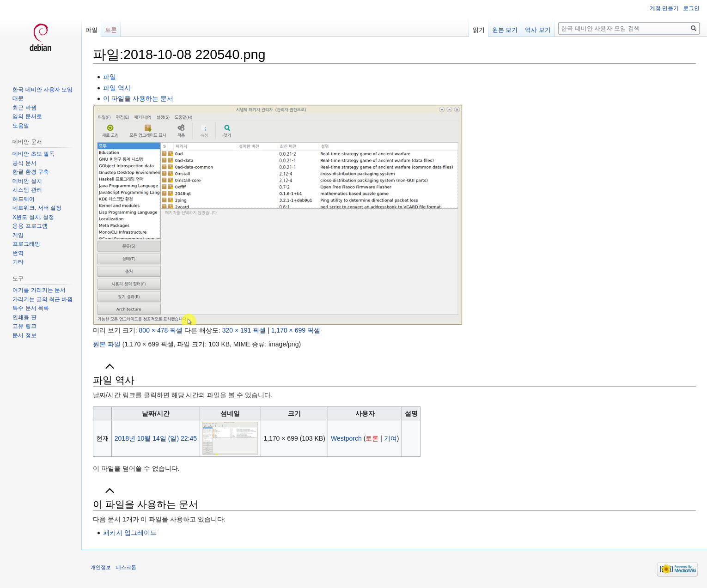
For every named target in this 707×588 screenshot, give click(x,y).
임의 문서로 (27, 116)
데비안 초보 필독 (34, 154)
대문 (18, 98)
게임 (18, 235)
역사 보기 (538, 30)
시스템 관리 (27, 190)
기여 (390, 438)
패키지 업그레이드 (130, 533)
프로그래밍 (26, 244)
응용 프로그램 (30, 226)
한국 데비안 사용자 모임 (43, 90)
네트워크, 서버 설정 (37, 208)
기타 (18, 262)
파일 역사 (117, 88)
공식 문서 (24, 163)
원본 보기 (505, 30)
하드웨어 (24, 199)
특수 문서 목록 (31, 308)
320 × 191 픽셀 (244, 330)
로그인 (691, 8)
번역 (18, 253)
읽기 (479, 30)
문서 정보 (24, 335)
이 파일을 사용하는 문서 (138, 98)
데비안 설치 (27, 181)
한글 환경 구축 (31, 172)
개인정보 (101, 567)
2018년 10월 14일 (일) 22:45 (156, 438)
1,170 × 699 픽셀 (296, 330)
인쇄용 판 (24, 317)
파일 (110, 77)
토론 (372, 438)
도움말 (21, 126)
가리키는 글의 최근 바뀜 (43, 299)
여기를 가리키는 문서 (39, 290)
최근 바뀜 (24, 108)
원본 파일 (107, 344)
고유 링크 (24, 326)
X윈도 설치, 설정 (33, 217)
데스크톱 (126, 567)
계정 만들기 (664, 8)
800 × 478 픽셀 (161, 330)
